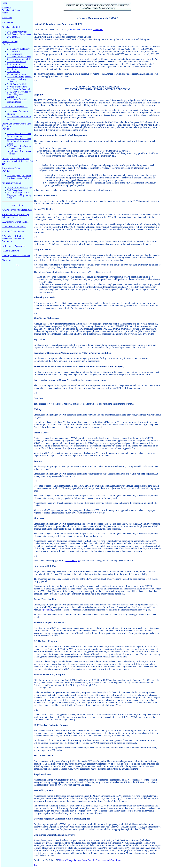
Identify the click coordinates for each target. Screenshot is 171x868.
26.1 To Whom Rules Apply (20, 188)
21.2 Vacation (13, 51)
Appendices (17, 205)
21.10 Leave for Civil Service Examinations (17, 85)
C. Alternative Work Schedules (16, 222)
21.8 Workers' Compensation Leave (17, 73)
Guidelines (98, 30)
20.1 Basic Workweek (17, 32)
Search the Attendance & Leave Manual (11, 10)
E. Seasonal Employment (13, 231)
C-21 (36, 688)
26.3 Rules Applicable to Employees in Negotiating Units (19, 195)
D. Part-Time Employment (14, 227)
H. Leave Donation (10, 251)
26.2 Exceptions (15, 190)
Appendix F (47, 610)
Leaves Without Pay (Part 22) (15, 107)
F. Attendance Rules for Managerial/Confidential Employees (13, 239)
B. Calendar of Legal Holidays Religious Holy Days (15, 216)
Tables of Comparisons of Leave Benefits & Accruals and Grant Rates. (90, 860)
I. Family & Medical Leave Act (16, 255)
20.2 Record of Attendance (19, 34)
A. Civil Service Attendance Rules (17, 210)
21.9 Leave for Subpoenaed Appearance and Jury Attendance (20, 79)
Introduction (7, 22)
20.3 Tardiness (14, 37)
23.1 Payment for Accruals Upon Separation (19, 135)
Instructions (7, 17)
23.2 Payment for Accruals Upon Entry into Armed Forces (19, 141)
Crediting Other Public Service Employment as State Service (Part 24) (17, 161)
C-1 (82, 685)
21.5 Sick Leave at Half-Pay (20, 59)
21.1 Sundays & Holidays (19, 49)
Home (4, 3)
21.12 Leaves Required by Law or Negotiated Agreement (19, 94)
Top (17, 265)
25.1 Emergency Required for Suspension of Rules (19, 177)
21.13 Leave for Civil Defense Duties (17, 101)
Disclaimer (7, 260)
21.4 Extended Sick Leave (19, 56)
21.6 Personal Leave (16, 61)
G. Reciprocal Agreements (14, 246)
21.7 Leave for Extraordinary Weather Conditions (17, 67)
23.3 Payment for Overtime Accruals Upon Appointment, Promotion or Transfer (20, 150)
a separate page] (73, 561)
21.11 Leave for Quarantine (20, 89)
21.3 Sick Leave (15, 54)
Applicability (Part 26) (12, 183)
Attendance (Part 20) (11, 27)
